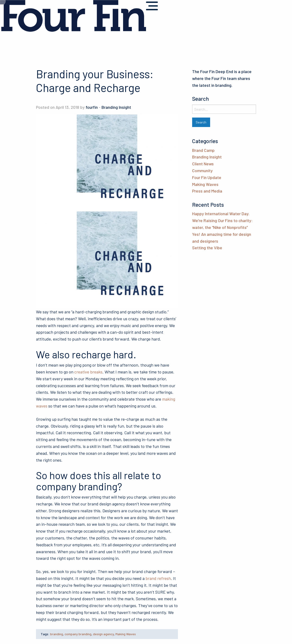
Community (202, 171)
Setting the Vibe (207, 248)
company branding (78, 634)
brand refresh (158, 578)
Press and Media (207, 191)
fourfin (92, 107)
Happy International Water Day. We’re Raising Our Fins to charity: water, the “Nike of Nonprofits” (222, 220)
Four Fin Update (207, 177)
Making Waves (126, 634)
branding (57, 634)
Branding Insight (116, 107)
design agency (103, 634)
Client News (203, 164)
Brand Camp (203, 150)
